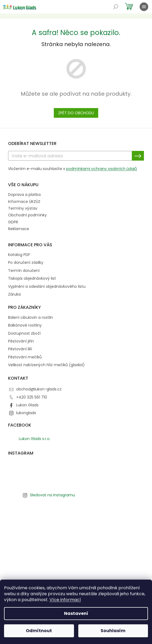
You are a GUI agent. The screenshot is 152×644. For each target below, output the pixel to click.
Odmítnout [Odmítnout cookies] (39, 631)
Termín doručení (24, 271)
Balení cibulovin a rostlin (31, 318)
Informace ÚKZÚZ (24, 202)
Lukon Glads (27, 405)
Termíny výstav (23, 208)
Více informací (65, 600)
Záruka (14, 294)
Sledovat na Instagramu (52, 495)
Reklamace (19, 229)
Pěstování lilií (20, 349)
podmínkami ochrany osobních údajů (102, 169)
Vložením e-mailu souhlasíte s (73, 169)
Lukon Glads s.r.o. (35, 439)
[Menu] (144, 7)
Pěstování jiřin (21, 341)
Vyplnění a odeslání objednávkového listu (47, 287)
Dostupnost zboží (24, 333)
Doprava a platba (24, 195)
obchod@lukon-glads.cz (39, 389)
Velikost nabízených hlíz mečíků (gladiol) (46, 365)
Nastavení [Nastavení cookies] (76, 613)
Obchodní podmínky (27, 215)
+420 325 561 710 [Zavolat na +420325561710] (32, 397)
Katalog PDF (19, 255)
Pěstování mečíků (25, 357)
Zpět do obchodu (76, 113)
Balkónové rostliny (25, 325)
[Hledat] (116, 7)
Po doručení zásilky (26, 263)
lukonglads (26, 413)
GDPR (13, 222)
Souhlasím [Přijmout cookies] (113, 631)
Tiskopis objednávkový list (32, 278)
